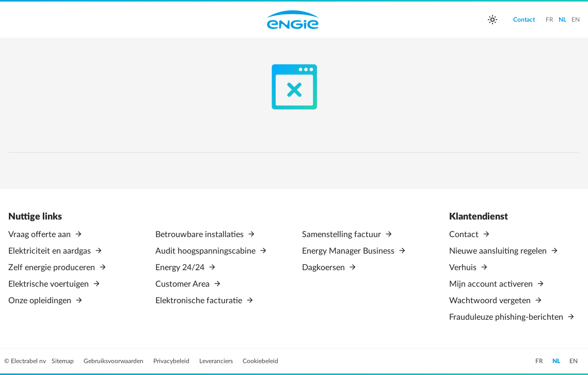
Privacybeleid (172, 361)
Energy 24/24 (181, 268)
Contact (465, 235)
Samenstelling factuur (343, 235)
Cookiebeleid (260, 361)
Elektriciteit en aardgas (51, 251)
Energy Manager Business (349, 251)
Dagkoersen (324, 268)
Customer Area (184, 284)
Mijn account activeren (492, 284)
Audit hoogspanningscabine (206, 251)
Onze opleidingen (41, 301)
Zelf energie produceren (53, 268)
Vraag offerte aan (41, 235)
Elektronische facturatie (200, 301)
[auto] (492, 20)
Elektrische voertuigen (50, 284)
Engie (293, 20)
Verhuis (464, 268)
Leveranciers (217, 361)
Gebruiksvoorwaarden (114, 361)
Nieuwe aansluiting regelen (499, 251)
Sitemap (63, 361)
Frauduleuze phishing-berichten (507, 317)
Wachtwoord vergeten (491, 301)
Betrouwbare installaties (201, 235)
